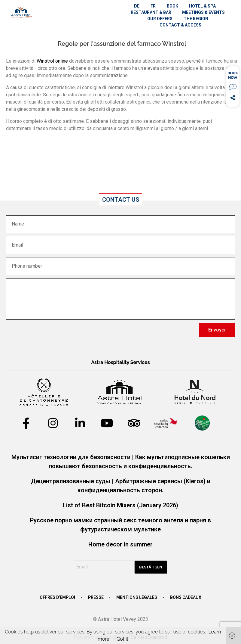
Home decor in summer (120, 544)
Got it (122, 639)
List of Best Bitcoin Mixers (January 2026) (120, 505)
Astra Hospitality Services (120, 362)
